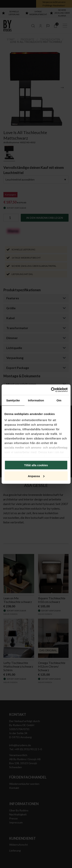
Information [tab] (36, 400)
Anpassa (36, 476)
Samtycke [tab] (13, 400)
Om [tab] (59, 400)
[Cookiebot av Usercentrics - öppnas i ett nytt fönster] (51, 390)
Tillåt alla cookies (36, 465)
